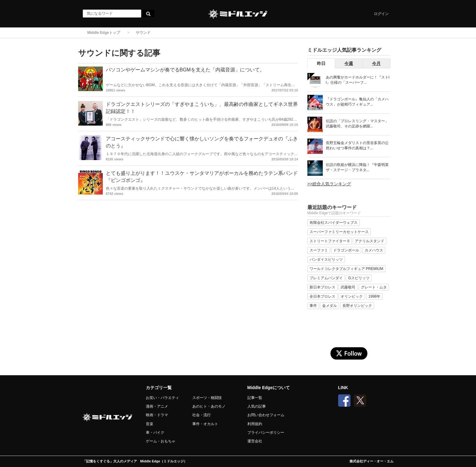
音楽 (150, 424)
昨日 (321, 63)
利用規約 (255, 424)
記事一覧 (255, 398)
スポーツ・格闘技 (207, 398)
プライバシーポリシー (266, 433)
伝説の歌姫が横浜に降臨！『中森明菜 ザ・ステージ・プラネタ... (357, 167)
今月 (376, 63)
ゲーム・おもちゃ (161, 441)
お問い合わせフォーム (266, 415)
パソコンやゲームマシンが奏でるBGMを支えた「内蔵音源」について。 (185, 70)
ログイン (381, 14)
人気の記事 (257, 406)
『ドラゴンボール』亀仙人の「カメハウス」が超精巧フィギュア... (357, 102)
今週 (349, 63)
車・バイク (155, 433)
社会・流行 (202, 415)
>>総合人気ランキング (329, 184)
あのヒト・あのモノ (209, 406)
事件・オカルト (205, 424)
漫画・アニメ (157, 406)
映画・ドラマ (157, 415)
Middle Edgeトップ (104, 33)
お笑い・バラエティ (162, 398)
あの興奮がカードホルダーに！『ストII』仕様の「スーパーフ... (358, 80)
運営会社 (255, 441)
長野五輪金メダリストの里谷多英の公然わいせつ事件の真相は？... (357, 145)
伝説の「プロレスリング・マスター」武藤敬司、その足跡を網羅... (357, 124)
